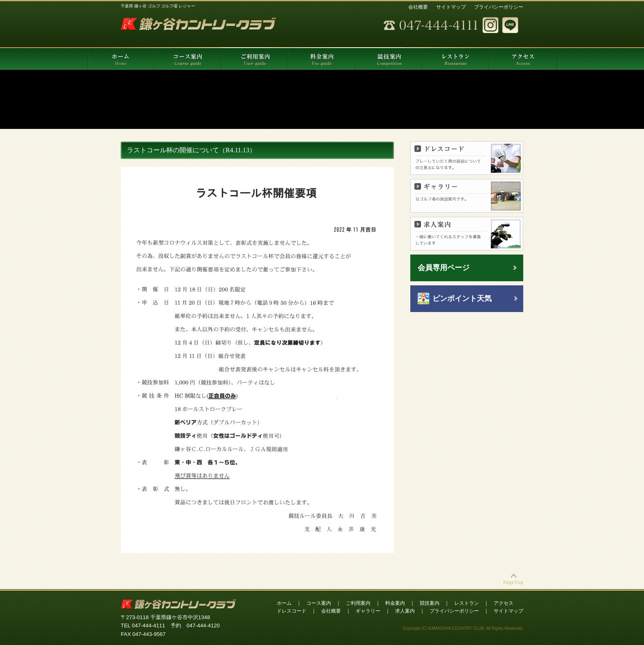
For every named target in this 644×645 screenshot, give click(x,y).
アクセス (504, 603)
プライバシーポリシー (499, 7)
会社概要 (418, 7)
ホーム (284, 603)
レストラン (467, 603)
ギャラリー (368, 611)
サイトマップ (451, 7)
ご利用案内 (358, 603)
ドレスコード (292, 611)
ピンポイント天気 (462, 298)
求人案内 (405, 611)
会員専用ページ (444, 268)
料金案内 (395, 603)
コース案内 (319, 603)
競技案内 (430, 603)
